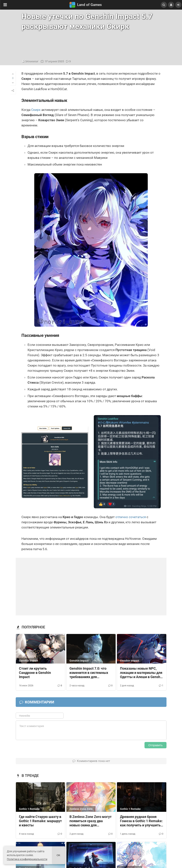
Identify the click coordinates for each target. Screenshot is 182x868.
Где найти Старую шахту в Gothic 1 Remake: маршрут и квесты (40, 821)
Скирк (36, 110)
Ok (58, 855)
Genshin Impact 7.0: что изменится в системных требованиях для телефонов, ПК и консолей (91, 673)
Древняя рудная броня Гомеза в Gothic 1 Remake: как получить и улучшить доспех (141, 821)
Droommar (31, 61)
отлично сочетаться (131, 517)
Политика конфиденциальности (27, 859)
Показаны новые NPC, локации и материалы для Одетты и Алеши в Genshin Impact (142, 673)
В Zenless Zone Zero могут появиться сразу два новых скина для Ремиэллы (91, 821)
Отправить (155, 745)
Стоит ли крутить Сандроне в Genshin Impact (35, 673)
